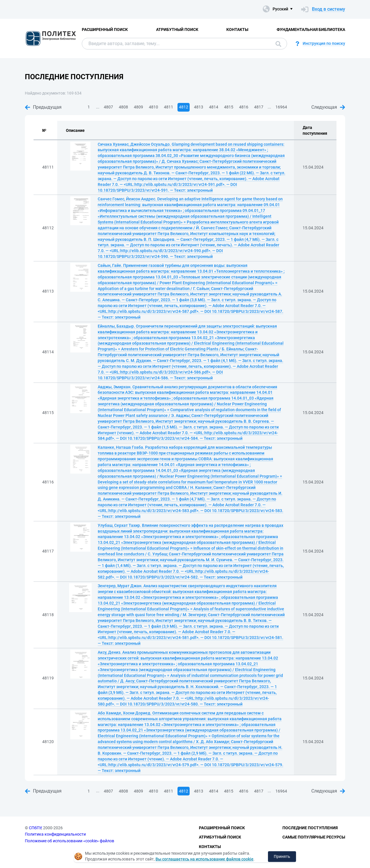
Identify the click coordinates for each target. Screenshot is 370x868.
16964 (281, 107)
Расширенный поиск (105, 29)
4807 (108, 107)
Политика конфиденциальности (55, 834)
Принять (282, 856)
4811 (169, 107)
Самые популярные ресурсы (314, 837)
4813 (199, 107)
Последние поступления (310, 828)
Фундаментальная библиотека (311, 29)
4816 (244, 107)
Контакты (237, 29)
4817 (259, 107)
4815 (229, 107)
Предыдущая (43, 107)
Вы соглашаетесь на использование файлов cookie (205, 859)
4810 (153, 107)
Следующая (328, 107)
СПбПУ (35, 828)
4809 (138, 107)
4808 (123, 107)
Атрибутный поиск (177, 29)
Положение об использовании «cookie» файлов (70, 841)
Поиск (278, 44)
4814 (214, 107)
